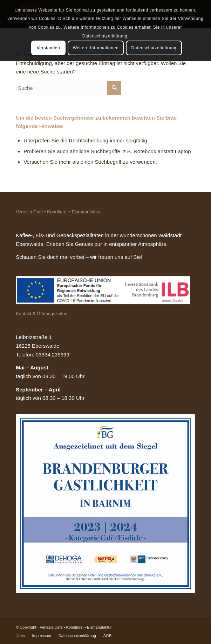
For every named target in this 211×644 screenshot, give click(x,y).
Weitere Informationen (96, 48)
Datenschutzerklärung (154, 48)
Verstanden (49, 48)
